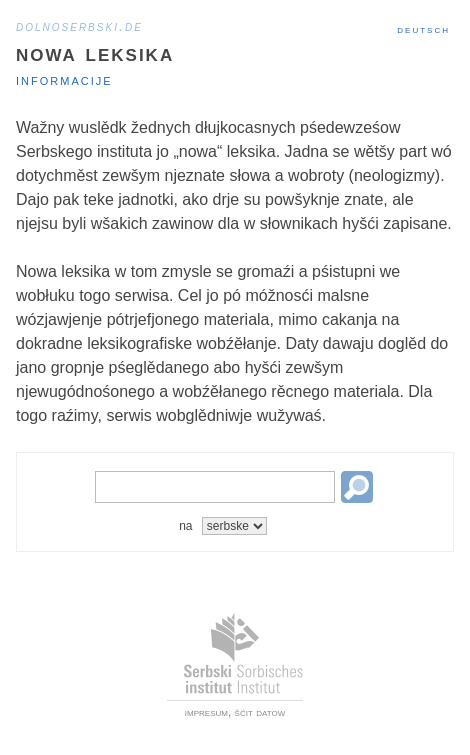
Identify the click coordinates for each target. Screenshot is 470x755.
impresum (206, 712)
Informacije (64, 79)
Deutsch (423, 29)
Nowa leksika (95, 52)
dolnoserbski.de (79, 26)
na (185, 526)
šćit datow (260, 712)
